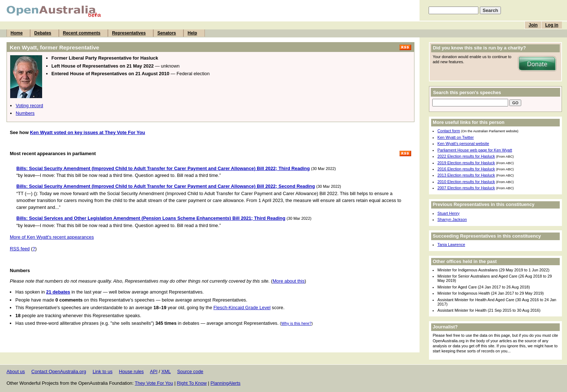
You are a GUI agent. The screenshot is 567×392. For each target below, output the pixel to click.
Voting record (29, 106)
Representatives (129, 33)
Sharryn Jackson (452, 219)
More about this (288, 281)
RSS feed (20, 249)
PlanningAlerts (226, 383)
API (154, 371)
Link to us (103, 371)
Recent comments (82, 33)
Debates (43, 33)
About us (16, 371)
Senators (167, 33)
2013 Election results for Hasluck (466, 175)
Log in (552, 25)
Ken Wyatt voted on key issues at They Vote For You (87, 132)
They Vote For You (154, 383)
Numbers (25, 113)
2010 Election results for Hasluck (466, 182)
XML (166, 371)
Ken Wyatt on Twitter (455, 137)
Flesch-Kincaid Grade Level (242, 308)
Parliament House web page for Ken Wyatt (475, 150)
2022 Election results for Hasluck (466, 156)
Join (533, 25)
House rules (131, 371)
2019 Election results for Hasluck (466, 163)
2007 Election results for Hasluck (466, 188)
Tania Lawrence (451, 245)
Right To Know (192, 383)
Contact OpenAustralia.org (59, 371)
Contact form (449, 131)
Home (17, 33)
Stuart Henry (448, 213)
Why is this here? (296, 323)
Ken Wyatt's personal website (463, 144)
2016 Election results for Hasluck (466, 169)
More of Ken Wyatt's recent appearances (52, 237)
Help (192, 33)
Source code (190, 371)
